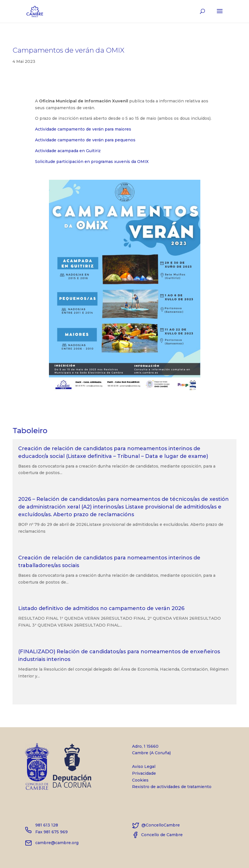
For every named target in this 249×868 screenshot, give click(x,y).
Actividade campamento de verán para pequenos (85, 140)
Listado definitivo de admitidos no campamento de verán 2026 (101, 608)
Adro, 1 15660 (172, 750)
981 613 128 (47, 825)
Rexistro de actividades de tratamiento (172, 787)
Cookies (140, 780)
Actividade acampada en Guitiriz (68, 151)
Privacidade (144, 773)
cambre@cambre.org (52, 843)
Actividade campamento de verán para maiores (83, 129)
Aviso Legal (144, 766)
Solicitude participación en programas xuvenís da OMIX (92, 162)
